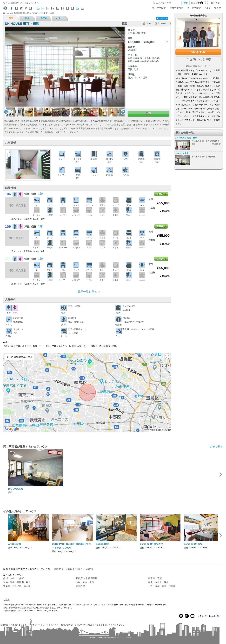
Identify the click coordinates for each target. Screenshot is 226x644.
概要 (11, 18)
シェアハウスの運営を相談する (89, 625)
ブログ (217, 8)
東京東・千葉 (155, 578)
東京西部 (80, 586)
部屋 (27, 18)
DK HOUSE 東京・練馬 (186, 138)
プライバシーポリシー (30, 625)
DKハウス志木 (182, 153)
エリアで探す (176, 8)
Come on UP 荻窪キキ (151, 544)
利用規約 (14, 625)
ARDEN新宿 (14, 544)
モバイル (55, 625)
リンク (46, 625)
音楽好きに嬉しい (74, 569)
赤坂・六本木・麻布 (158, 582)
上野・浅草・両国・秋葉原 (162, 586)
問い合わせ (198, 52)
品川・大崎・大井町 (13, 578)
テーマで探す (194, 8)
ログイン (215, 3)
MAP (149, 24)
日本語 (203, 616)
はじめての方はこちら (114, 625)
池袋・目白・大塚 (85, 582)
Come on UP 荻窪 (194, 544)
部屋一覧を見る (87, 292)
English (214, 616)
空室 (148, 114)
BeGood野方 (103, 544)
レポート (60, 18)
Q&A (207, 8)
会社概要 (4, 625)
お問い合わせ (67, 625)
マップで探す (159, 8)
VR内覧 (90, 569)
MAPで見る (216, 447)
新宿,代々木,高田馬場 (87, 578)
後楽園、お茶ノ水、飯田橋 (17, 586)
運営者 (44, 18)
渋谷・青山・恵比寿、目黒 (17, 582)
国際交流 (59, 569)
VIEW (163, 24)
